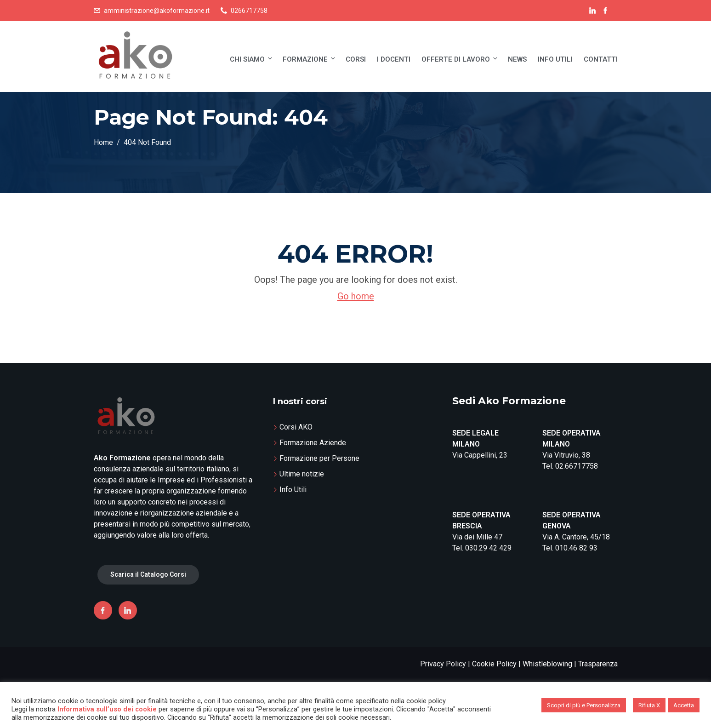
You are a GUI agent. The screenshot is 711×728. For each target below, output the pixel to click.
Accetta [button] (684, 705)
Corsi (356, 59)
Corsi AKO (296, 427)
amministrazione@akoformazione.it (157, 11)
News (517, 59)
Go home (356, 296)
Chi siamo (252, 59)
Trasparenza (598, 664)
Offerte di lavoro (460, 59)
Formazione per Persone (319, 458)
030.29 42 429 (488, 548)
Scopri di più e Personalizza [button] (584, 705)
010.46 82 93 (576, 548)
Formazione (310, 59)
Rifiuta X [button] (649, 705)
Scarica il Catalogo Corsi (148, 574)
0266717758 (249, 11)
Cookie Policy (494, 664)
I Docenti (394, 59)
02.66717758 (577, 466)
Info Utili (555, 59)
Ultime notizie (302, 474)
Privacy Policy (443, 664)
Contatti (601, 59)
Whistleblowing (547, 664)
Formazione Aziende (313, 443)
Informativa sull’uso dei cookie (107, 709)
